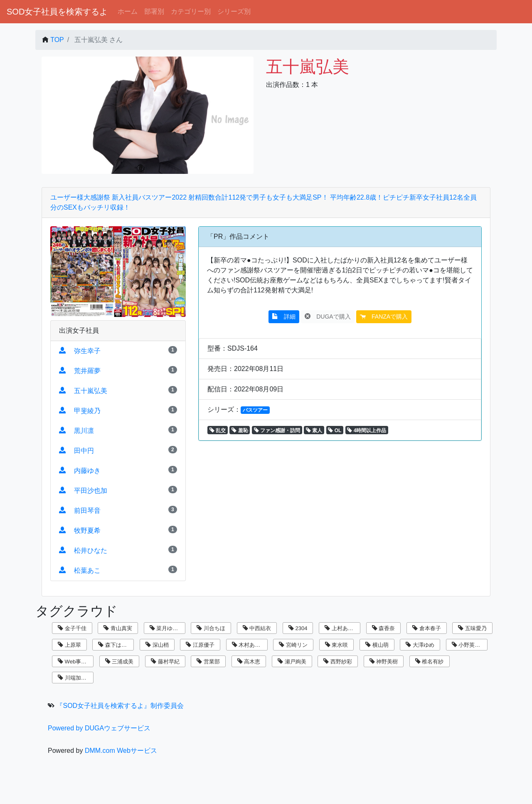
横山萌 (377, 645)
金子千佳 (72, 628)
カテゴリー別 (191, 11)
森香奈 (384, 628)
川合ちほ (211, 628)
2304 (298, 628)
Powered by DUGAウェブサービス (99, 728)
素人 (314, 430)
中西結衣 (257, 628)
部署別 (154, 11)
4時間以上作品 (367, 430)
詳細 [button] (284, 317)
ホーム (128, 11)
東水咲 (337, 645)
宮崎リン (293, 645)
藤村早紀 (165, 662)
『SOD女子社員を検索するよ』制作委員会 (120, 706)
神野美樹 (384, 662)
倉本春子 (427, 628)
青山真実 (118, 628)
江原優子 (200, 645)
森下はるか (115, 645)
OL (335, 430)
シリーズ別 (234, 11)
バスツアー (255, 410)
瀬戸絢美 (292, 662)
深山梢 (157, 645)
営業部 (208, 662)
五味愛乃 (472, 628)
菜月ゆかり (167, 628)
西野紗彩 (338, 662)
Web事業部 (75, 662)
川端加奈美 (75, 678)
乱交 (218, 430)
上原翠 (69, 645)
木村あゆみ (249, 645)
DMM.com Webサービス (121, 751)
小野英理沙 (469, 645)
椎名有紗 (430, 662)
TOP (57, 40)
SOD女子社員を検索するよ (57, 12)
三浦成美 (119, 662)
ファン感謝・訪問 (277, 430)
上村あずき (342, 628)
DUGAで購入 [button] (328, 317)
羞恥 (240, 430)
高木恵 (249, 662)
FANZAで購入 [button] (384, 317)
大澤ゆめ (420, 645)
